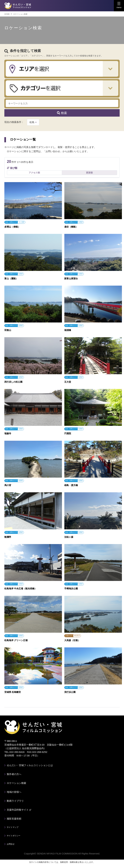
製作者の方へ (14, 774)
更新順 (89, 173)
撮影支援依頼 (14, 819)
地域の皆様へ (14, 792)
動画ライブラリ (15, 801)
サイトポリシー (14, 836)
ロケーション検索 (16, 783)
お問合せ (11, 844)
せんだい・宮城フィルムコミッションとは (30, 765)
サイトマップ (13, 827)
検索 (62, 113)
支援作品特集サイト (19, 810)
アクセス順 (34, 173)
